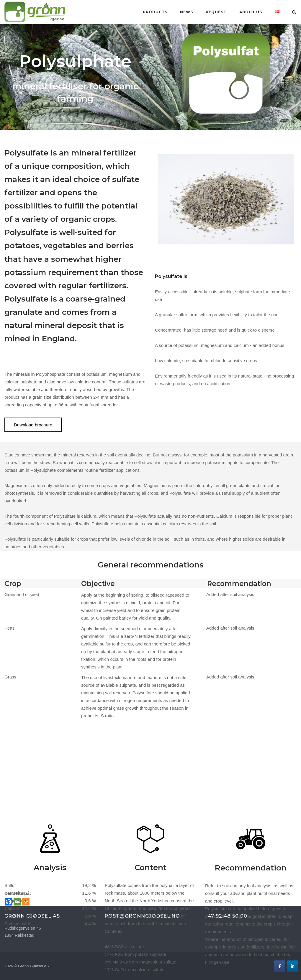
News (187, 12)
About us (251, 12)
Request (216, 12)
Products (155, 12)
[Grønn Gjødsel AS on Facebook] (280, 966)
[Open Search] (294, 13)
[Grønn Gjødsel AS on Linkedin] (293, 966)
